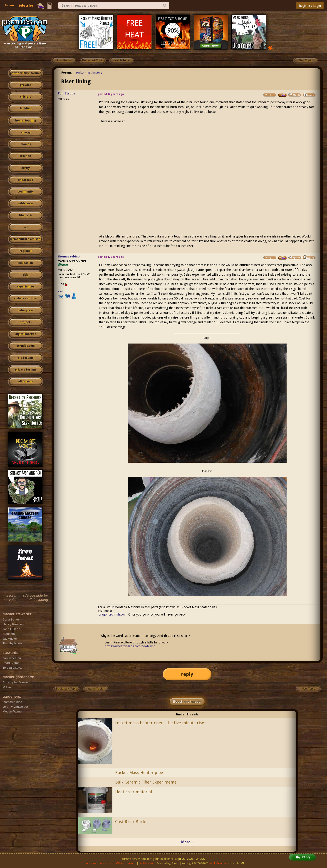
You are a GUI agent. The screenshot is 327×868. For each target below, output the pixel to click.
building (26, 109)
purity (26, 168)
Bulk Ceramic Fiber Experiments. (146, 782)
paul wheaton (218, 863)
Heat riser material (134, 792)
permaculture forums (26, 73)
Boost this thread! (187, 702)
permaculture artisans (26, 239)
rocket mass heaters (89, 73)
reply (187, 674)
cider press (26, 310)
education (26, 263)
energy (26, 132)
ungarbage (26, 180)
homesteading (26, 121)
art (26, 227)
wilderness (26, 203)
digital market (26, 334)
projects (26, 322)
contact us (90, 863)
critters (26, 97)
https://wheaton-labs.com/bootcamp (130, 646)
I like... (62, 291)
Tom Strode (66, 93)
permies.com (26, 346)
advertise (106, 863)
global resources (26, 298)
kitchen (26, 156)
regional (26, 251)
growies (26, 85)
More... (187, 842)
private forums (26, 370)
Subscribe (26, 6)
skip (26, 275)
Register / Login (310, 6)
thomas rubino (69, 256)
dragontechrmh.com (113, 614)
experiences (26, 287)
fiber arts (26, 215)
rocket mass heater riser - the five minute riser (161, 723)
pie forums (26, 358)
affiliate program (125, 863)
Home (10, 5)
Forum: (67, 73)
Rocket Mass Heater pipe (139, 773)
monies (26, 144)
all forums (26, 381)
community (26, 192)
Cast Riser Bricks (131, 822)
